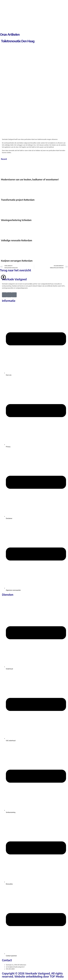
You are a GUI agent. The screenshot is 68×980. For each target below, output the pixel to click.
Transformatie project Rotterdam (18, 200)
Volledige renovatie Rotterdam (17, 240)
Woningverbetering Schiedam (16, 220)
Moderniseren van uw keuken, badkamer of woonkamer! (30, 179)
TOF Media (57, 976)
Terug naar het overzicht (16, 270)
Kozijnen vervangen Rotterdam (17, 261)
